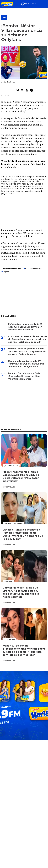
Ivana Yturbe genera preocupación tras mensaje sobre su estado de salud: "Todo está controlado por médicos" (24, 650)
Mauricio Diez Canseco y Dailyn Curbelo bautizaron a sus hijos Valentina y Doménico (25, 376)
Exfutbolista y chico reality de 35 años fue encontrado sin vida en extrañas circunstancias (25, 327)
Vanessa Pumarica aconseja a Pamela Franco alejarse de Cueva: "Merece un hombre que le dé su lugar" (23, 534)
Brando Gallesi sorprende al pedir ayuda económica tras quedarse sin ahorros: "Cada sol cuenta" (27, 352)
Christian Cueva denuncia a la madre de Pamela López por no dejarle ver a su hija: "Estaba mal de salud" (28, 339)
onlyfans (6, 272)
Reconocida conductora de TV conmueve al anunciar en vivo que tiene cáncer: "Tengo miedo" (26, 364)
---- (4, 17)
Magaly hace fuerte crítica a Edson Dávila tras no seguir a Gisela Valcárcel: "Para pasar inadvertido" (21, 476)
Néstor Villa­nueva (33, 269)
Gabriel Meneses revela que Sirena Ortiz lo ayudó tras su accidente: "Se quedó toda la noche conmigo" (21, 592)
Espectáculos (9, 487)
